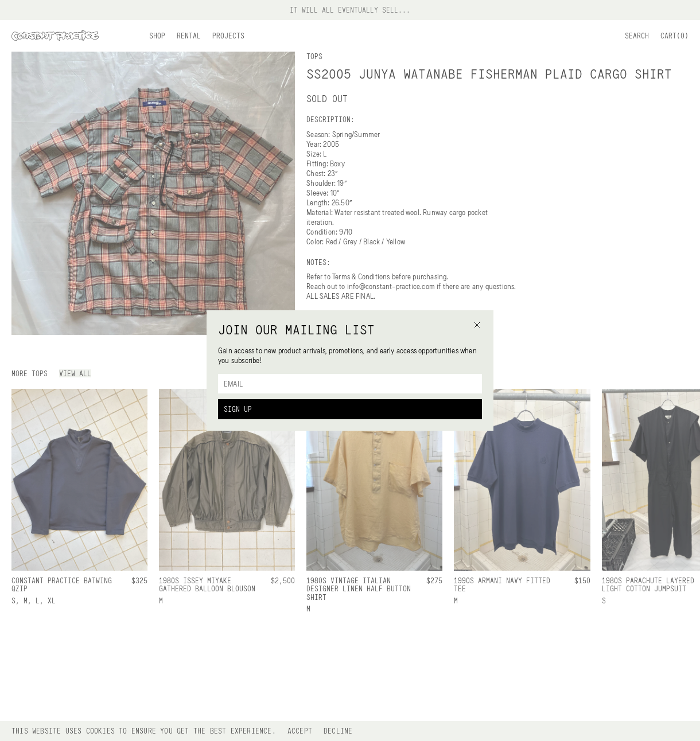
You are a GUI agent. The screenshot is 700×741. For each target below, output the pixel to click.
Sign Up (238, 409)
